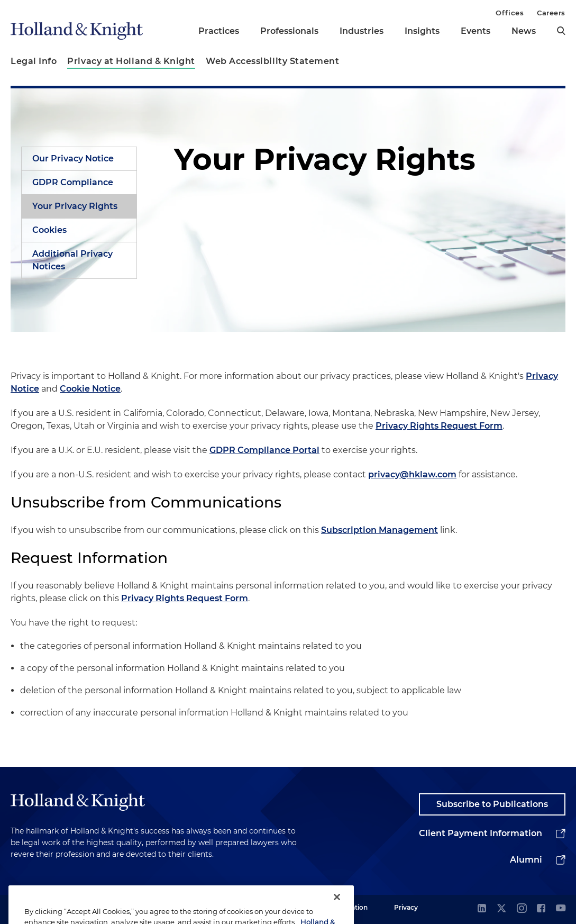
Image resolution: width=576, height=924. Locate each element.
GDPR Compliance (73, 182)
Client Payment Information (481, 833)
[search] (561, 31)
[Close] (337, 907)
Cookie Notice (90, 389)
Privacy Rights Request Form (439, 426)
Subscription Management (380, 530)
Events (476, 31)
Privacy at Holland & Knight (131, 61)
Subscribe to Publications (492, 804)
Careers (551, 13)
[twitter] (501, 909)
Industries (362, 31)
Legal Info (34, 61)
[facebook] (541, 909)
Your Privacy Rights (75, 206)
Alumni (526, 860)
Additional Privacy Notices (72, 260)
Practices (219, 31)
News (524, 31)
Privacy (406, 907)
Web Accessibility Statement (273, 61)
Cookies (49, 230)
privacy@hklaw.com (412, 474)
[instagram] (522, 909)
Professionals (289, 31)
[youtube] (561, 909)
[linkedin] (482, 909)
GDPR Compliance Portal (264, 450)
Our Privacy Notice (73, 158)
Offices (510, 13)
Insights (422, 31)
